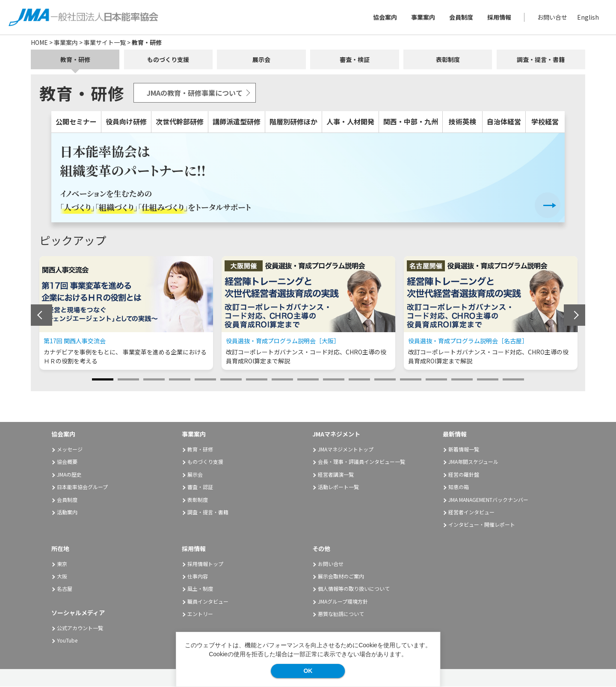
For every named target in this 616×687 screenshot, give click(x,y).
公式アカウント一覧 (80, 628)
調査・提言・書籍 (541, 59)
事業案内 (423, 17)
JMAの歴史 (69, 475)
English (588, 17)
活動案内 (70, 512)
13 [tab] (411, 380)
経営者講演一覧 (336, 475)
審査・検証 (355, 59)
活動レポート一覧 (338, 487)
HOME (39, 42)
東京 (62, 564)
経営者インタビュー (471, 512)
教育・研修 (75, 59)
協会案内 (385, 17)
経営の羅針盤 (464, 475)
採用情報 (499, 17)
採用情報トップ (205, 564)
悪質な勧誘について (341, 614)
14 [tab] (436, 380)
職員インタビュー (208, 601)
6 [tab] (231, 380)
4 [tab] (180, 380)
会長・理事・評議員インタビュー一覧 (361, 462)
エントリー (200, 614)
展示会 (261, 59)
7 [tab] (257, 380)
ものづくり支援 (168, 59)
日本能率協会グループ (82, 487)
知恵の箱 (459, 487)
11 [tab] (359, 380)
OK (308, 671)
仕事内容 (198, 576)
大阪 (62, 576)
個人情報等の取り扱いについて (354, 589)
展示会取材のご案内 (341, 576)
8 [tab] (282, 380)
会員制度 (461, 17)
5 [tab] (205, 380)
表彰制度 (448, 59)
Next (575, 315)
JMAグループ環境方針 (343, 601)
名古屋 (65, 589)
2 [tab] (128, 380)
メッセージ (70, 450)
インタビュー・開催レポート (482, 525)
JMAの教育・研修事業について (195, 93)
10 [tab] (334, 380)
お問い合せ (552, 17)
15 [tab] (462, 380)
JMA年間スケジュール (473, 462)
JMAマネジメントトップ (346, 450)
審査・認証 (200, 487)
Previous (41, 315)
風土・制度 (200, 589)
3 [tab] (154, 380)
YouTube (67, 641)
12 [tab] (385, 380)
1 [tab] (103, 380)
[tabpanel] (126, 313)
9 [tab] (308, 380)
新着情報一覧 (464, 450)
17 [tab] (513, 380)
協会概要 (67, 462)
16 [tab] (488, 380)
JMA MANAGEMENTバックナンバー (488, 500)
